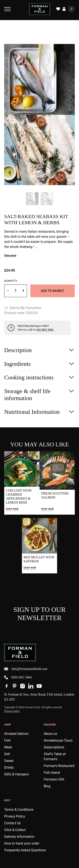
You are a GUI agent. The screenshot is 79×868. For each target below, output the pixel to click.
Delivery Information (19, 837)
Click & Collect (15, 830)
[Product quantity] (16, 291)
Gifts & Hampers (17, 774)
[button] (23, 308)
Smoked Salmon (16, 734)
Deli (7, 754)
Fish (7, 740)
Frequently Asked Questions (25, 850)
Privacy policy (12, 711)
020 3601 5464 (45, 330)
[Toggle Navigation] (7, 9)
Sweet (9, 761)
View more (10, 256)
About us (51, 734)
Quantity (11, 281)
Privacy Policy (15, 816)
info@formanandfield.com (26, 669)
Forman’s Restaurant (59, 766)
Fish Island (52, 773)
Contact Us (13, 823)
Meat (8, 747)
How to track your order (22, 843)
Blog (47, 786)
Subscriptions (54, 747)
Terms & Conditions (19, 810)
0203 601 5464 (18, 677)
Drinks (9, 768)
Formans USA (54, 779)
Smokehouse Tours (58, 740)
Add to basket (53, 291)
